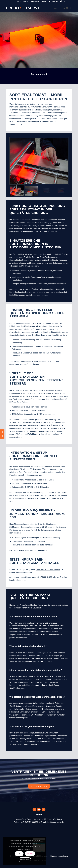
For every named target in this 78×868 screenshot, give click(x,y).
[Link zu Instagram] (71, 8)
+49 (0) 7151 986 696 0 (30, 822)
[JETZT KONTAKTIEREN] (39, 786)
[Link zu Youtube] (67, 8)
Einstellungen (25, 860)
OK (19, 854)
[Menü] (55, 8)
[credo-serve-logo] (32, 8)
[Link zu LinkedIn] (64, 8)
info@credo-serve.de (55, 822)
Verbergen (30, 854)
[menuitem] (22, 2)
